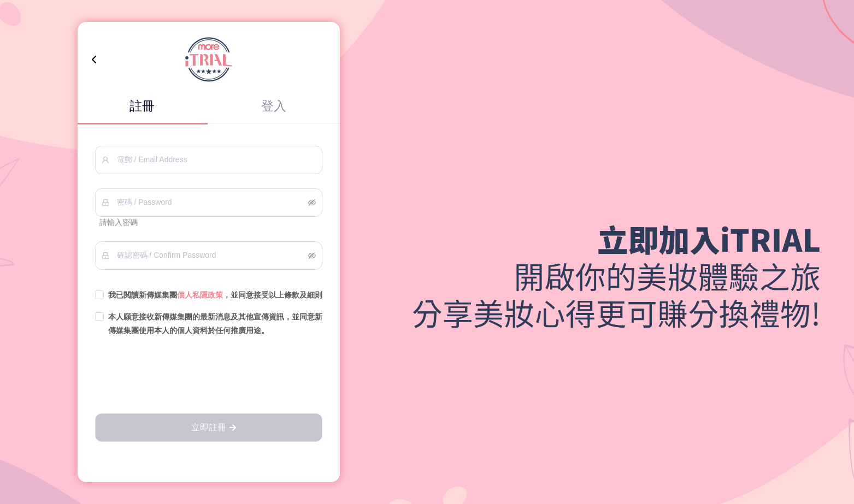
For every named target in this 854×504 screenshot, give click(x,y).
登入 (274, 106)
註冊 (142, 106)
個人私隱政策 (200, 295)
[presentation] (209, 376)
